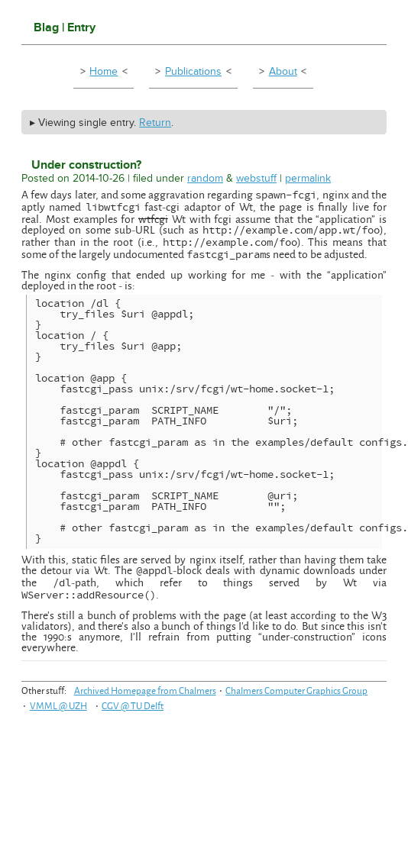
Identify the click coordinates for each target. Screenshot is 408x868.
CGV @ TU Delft (133, 706)
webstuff (256, 178)
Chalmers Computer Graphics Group (296, 691)
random (205, 178)
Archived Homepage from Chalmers (145, 691)
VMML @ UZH (58, 706)
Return (155, 123)
